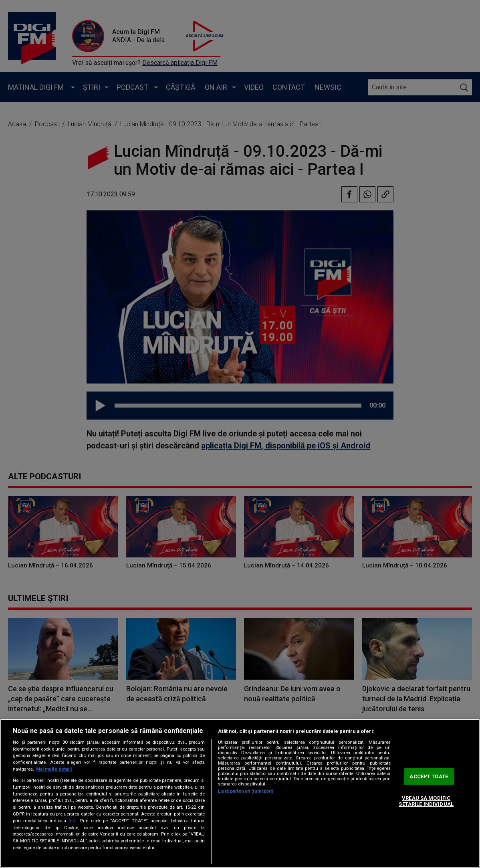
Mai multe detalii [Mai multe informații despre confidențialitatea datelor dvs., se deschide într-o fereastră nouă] (54, 769)
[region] (240, 793)
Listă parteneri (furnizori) (246, 791)
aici (73, 821)
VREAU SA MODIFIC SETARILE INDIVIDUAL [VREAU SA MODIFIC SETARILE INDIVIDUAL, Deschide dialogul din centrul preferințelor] (426, 801)
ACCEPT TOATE (429, 776)
